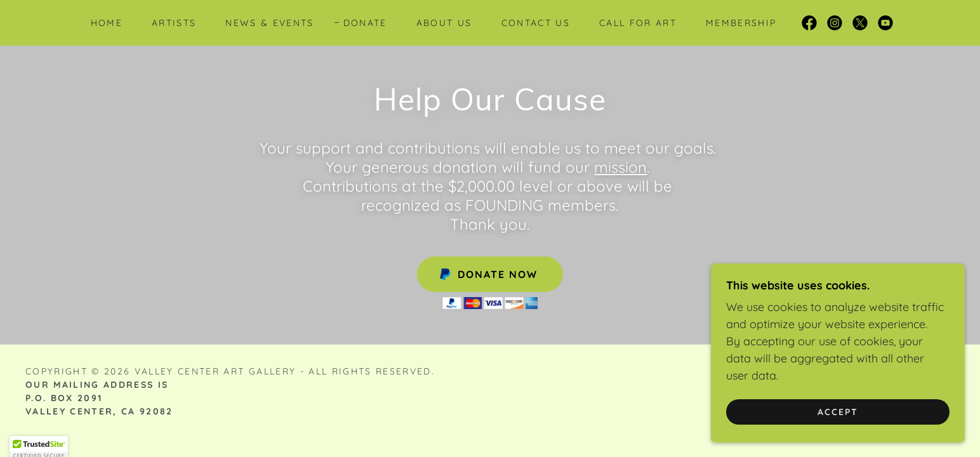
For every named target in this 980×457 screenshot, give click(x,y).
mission (620, 167)
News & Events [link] (269, 23)
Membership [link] (741, 23)
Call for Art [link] (638, 23)
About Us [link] (444, 23)
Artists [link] (174, 23)
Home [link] (107, 23)
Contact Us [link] (536, 23)
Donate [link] (365, 23)
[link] (809, 23)
